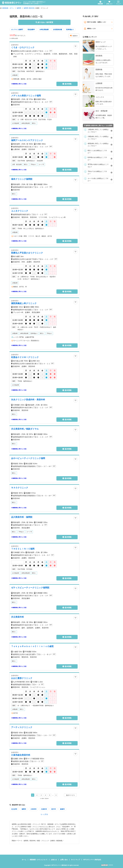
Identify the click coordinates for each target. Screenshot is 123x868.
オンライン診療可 (17, 30)
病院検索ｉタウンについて (39, 860)
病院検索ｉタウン (8, 8)
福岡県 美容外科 (29, 8)
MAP (51, 51)
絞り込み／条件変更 (44, 22)
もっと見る (44, 814)
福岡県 (19, 8)
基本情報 (67, 84)
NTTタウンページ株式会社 (92, 860)
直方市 (54, 809)
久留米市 (44, 809)
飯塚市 (62, 809)
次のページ (70, 795)
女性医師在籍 (57, 30)
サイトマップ (75, 860)
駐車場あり (70, 30)
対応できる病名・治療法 (98, 22)
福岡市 (24, 809)
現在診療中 (31, 30)
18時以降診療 (44, 30)
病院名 (98, 29)
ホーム (24, 860)
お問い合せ (64, 860)
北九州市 (14, 809)
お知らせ (54, 860)
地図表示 (74, 36)
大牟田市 (34, 809)
